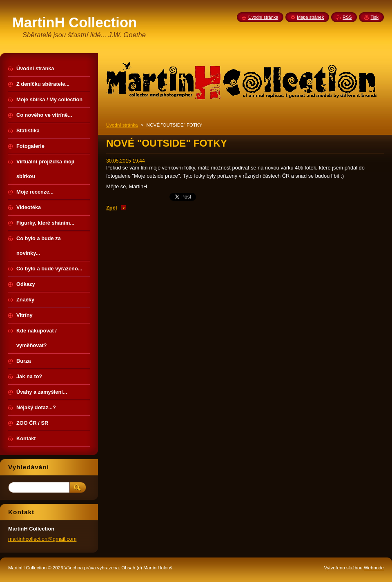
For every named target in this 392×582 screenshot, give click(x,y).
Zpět (112, 208)
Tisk (374, 17)
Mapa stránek (310, 17)
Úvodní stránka (122, 125)
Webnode (374, 568)
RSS (347, 17)
